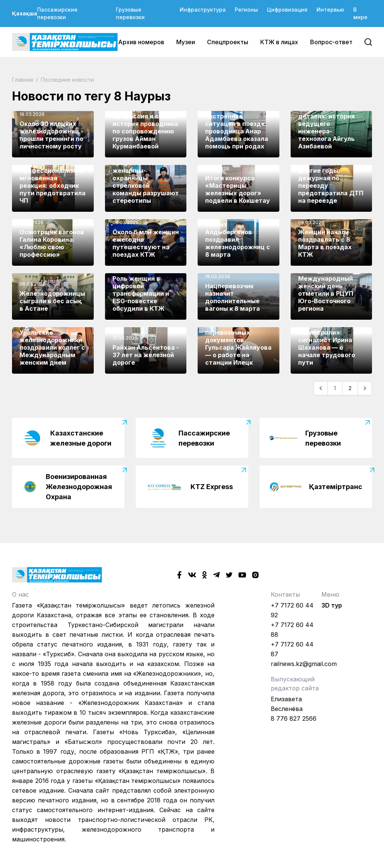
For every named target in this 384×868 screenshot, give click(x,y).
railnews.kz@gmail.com (304, 664)
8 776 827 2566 (294, 718)
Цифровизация (287, 10)
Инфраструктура (203, 10)
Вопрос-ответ (331, 42)
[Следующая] (365, 388)
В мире (360, 13)
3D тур (332, 605)
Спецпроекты (228, 42)
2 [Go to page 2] (350, 388)
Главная (23, 80)
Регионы (246, 10)
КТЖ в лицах (279, 42)
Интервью (330, 10)
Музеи (186, 42)
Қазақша (25, 13)
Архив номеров (141, 42)
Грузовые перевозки (130, 13)
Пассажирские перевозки (57, 13)
